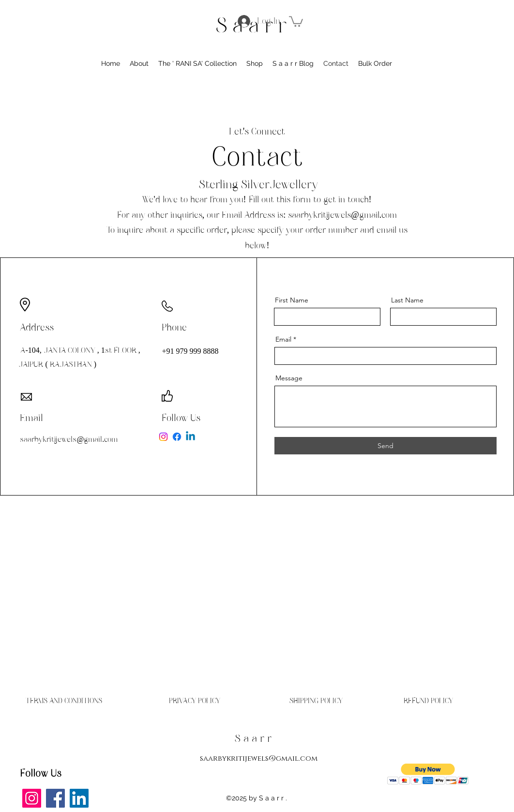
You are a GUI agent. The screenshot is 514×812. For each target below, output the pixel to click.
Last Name (407, 300)
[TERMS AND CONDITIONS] (64, 701)
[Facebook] (177, 437)
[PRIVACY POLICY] (195, 701)
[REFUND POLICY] (428, 701)
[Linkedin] (190, 437)
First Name (292, 300)
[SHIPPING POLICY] (316, 701)
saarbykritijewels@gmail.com (342, 215)
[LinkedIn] (79, 798)
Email (283, 339)
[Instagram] (163, 437)
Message (289, 378)
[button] (296, 21)
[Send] (385, 446)
